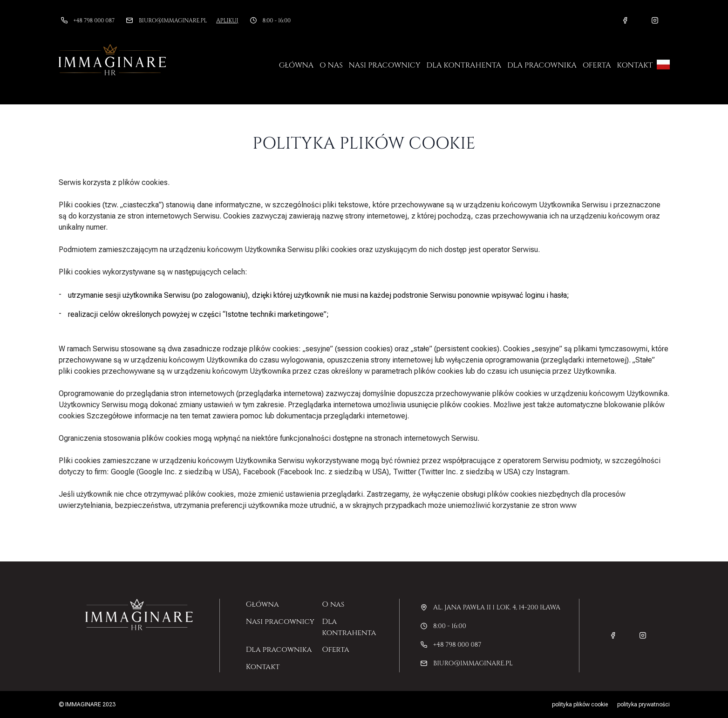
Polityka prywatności (643, 704)
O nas (331, 65)
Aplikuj (227, 21)
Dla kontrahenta (464, 65)
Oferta (597, 65)
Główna (296, 65)
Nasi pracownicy (385, 65)
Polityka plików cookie (580, 704)
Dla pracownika (542, 65)
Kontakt (635, 65)
